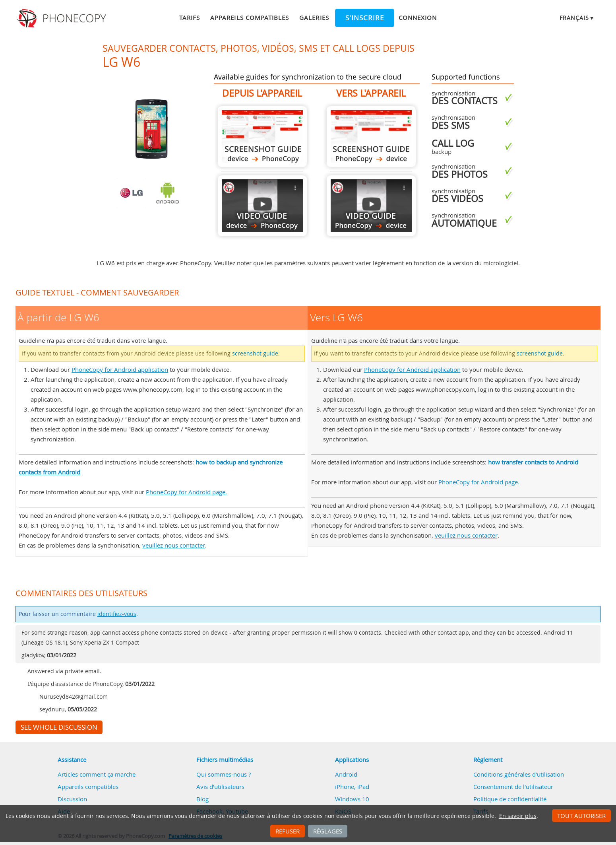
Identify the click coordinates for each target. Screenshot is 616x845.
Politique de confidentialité (510, 799)
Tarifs (190, 17)
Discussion (72, 799)
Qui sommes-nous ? (224, 774)
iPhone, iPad (352, 787)
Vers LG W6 (371, 137)
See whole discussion (59, 727)
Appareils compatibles (250, 17)
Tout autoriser (581, 816)
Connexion (418, 17)
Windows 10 (352, 799)
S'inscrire (365, 18)
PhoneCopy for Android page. (186, 492)
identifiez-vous (117, 614)
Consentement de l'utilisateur (513, 787)
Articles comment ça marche (97, 774)
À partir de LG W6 (262, 137)
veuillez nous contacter (174, 545)
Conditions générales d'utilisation (519, 774)
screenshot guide (255, 354)
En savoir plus (518, 816)
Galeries (314, 17)
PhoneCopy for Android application (120, 369)
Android (346, 774)
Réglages (328, 831)
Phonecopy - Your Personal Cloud (63, 18)
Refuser (288, 831)
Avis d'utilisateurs (220, 787)
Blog (202, 799)
